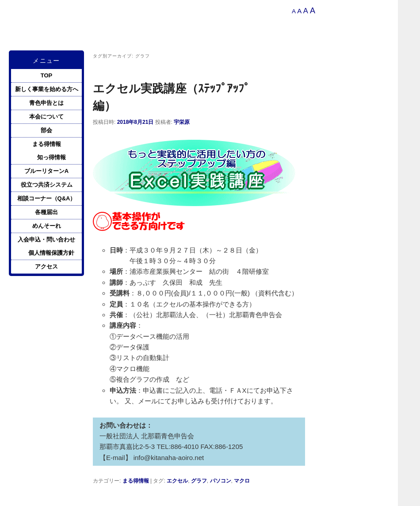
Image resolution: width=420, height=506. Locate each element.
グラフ (199, 481)
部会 (46, 130)
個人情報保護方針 (51, 253)
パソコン (221, 481)
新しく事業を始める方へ (47, 89)
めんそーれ (47, 226)
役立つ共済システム (47, 185)
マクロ (242, 481)
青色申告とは (46, 103)
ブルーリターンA (46, 171)
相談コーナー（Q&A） (47, 198)
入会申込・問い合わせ (46, 240)
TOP (47, 75)
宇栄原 (182, 122)
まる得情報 (136, 481)
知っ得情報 (52, 157)
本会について (46, 117)
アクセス (46, 266)
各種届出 (46, 212)
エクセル (177, 481)
